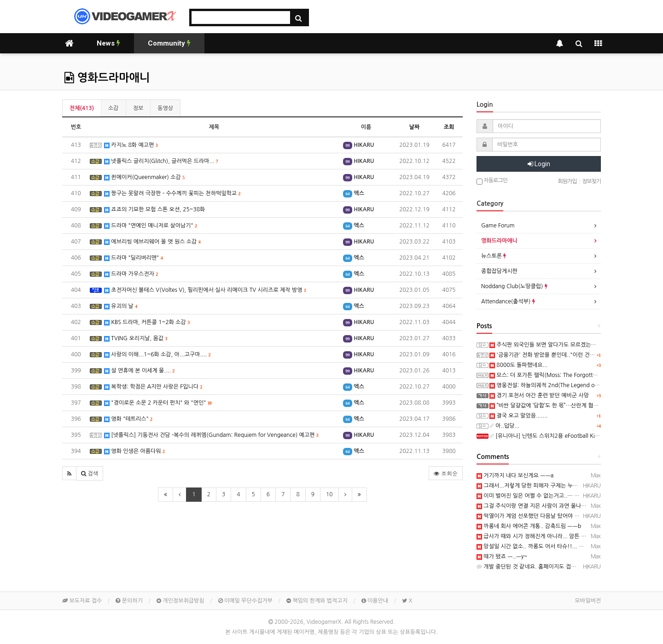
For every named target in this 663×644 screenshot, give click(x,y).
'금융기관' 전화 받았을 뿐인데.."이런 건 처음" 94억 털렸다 (562, 355)
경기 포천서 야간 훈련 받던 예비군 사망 (539, 395)
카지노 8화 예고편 (131, 145)
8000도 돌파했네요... (518, 365)
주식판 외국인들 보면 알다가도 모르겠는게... (545, 345)
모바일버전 (588, 601)
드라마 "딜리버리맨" (134, 258)
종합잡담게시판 (499, 271)
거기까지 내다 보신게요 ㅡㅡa (515, 476)
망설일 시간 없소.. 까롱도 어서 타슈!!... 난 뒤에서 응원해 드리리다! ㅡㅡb (567, 546)
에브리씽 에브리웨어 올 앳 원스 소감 (152, 242)
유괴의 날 (121, 306)
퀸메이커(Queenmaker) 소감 (144, 177)
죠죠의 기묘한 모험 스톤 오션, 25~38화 (154, 210)
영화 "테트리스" (128, 419)
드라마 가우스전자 (131, 274)
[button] (69, 473)
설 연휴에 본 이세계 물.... (139, 371)
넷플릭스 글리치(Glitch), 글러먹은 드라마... (161, 161)
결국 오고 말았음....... (519, 416)
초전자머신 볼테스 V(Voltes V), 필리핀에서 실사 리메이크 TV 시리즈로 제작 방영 (205, 290)
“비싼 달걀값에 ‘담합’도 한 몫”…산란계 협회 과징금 (552, 406)
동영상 (165, 108)
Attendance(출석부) (508, 302)
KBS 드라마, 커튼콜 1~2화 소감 (147, 322)
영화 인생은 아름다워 (134, 451)
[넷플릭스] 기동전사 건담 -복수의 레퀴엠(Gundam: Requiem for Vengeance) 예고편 (211, 435)
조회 (449, 127)
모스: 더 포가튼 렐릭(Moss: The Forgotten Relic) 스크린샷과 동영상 (574, 375)
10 (329, 494)
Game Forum (498, 226)
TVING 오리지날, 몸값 (136, 339)
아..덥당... (504, 426)
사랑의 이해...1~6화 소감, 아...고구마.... (157, 355)
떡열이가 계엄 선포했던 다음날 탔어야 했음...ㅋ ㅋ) (540, 516)
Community (169, 43)
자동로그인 (492, 181)
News (108, 43)
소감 (113, 108)
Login (539, 164)
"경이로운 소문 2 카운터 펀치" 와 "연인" (158, 403)
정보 (138, 108)
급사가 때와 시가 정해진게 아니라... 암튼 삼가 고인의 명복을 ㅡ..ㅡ (559, 536)
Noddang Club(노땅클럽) (514, 286)
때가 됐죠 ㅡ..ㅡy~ (502, 557)
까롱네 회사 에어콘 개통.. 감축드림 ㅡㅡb (529, 526)
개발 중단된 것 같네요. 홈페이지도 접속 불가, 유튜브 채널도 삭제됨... (561, 567)
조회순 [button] (446, 473)
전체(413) (82, 108)
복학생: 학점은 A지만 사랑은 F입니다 (153, 387)
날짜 (415, 127)
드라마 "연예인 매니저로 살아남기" (151, 226)
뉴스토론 (494, 256)
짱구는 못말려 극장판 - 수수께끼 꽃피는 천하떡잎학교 (172, 194)
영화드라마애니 (107, 78)
